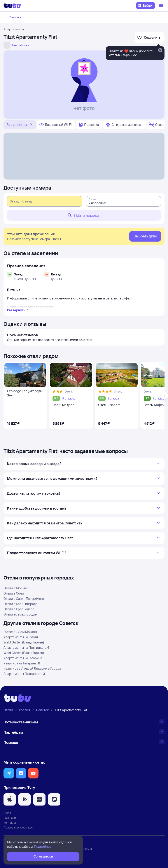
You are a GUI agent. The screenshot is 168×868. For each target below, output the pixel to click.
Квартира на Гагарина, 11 (22, 663)
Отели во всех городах (20, 614)
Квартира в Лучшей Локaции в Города (32, 668)
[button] (9, 773)
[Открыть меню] (161, 6)
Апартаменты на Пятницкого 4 (26, 648)
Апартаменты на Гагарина (23, 658)
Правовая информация (18, 827)
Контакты (10, 823)
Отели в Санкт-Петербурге (24, 599)
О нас (7, 813)
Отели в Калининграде (20, 604)
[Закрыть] (160, 50)
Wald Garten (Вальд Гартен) (24, 642)
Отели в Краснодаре (19, 609)
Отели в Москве (16, 588)
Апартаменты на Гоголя (21, 637)
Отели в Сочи (14, 593)
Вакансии (10, 818)
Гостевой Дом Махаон (20, 632)
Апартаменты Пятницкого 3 (24, 674)
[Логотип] (12, 6)
